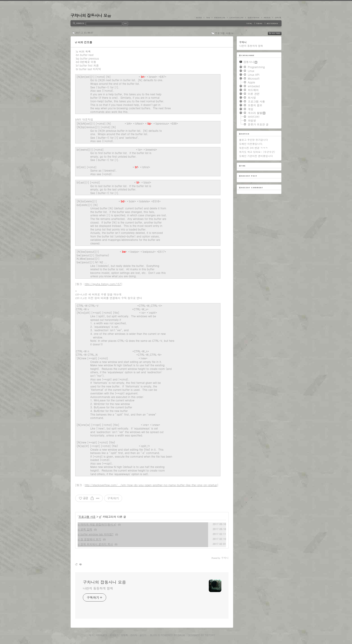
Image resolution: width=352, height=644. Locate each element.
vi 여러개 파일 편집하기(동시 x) (97, 524)
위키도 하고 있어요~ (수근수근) (257, 152)
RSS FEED (278, 33)
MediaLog (220, 18)
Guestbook (253, 18)
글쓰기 (143, 635)
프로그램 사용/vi (224, 33)
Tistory (210, 635)
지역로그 (114, 635)
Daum (181, 635)
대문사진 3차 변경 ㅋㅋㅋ (253, 148)
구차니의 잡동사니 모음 (91, 15)
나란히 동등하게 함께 (98, 588)
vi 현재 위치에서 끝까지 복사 (95, 544)
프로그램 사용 (87, 517)
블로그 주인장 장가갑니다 (253, 140)
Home (200, 18)
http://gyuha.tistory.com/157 (103, 284)
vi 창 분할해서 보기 (89, 539)
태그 (91, 635)
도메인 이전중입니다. (251, 144)
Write (277, 18)
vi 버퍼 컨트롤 (84, 42)
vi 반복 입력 (85, 529)
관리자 (134, 635)
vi (100, 517)
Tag (208, 18)
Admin (267, 18)
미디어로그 (101, 635)
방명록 (124, 635)
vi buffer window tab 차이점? (96, 534)
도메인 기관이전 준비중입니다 (256, 156)
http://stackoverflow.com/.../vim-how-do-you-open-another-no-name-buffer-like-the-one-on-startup (151, 485)
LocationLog (236, 18)
